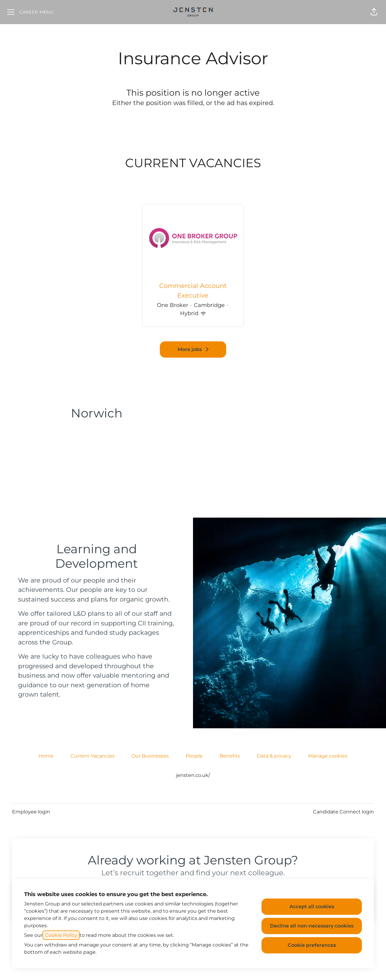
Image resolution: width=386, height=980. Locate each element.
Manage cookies (328, 756)
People (194, 756)
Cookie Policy (61, 935)
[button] (374, 12)
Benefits (230, 756)
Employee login (31, 812)
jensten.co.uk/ (193, 775)
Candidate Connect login (343, 812)
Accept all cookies (312, 907)
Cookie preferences (312, 945)
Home (46, 756)
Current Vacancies (93, 756)
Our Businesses (150, 756)
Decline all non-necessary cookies (312, 926)
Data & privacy (274, 756)
